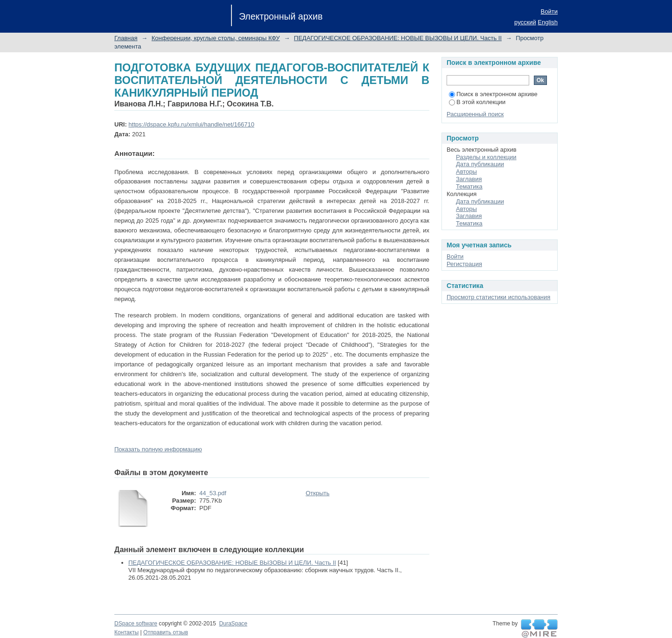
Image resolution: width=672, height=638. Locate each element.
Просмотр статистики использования (498, 297)
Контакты (126, 632)
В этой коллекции (477, 102)
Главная (126, 38)
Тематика (469, 186)
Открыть (318, 493)
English (548, 22)
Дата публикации (480, 164)
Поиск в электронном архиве (493, 94)
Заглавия (469, 179)
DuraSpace (233, 624)
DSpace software (136, 624)
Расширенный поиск (475, 114)
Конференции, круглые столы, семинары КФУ (216, 38)
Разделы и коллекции (486, 157)
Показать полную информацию (158, 449)
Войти (549, 11)
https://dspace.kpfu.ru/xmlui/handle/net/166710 (191, 124)
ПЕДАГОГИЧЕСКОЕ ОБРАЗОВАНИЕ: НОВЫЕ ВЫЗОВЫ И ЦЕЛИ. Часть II (398, 38)
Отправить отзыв (166, 632)
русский (525, 22)
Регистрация (464, 264)
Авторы (466, 172)
